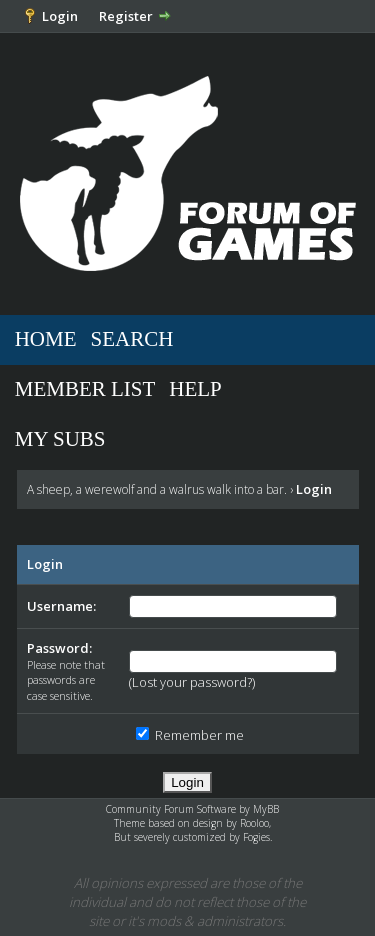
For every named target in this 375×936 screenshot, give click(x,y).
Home (46, 339)
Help (195, 389)
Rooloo (254, 823)
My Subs (60, 439)
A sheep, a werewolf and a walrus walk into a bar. (157, 489)
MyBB (266, 809)
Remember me (190, 735)
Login (60, 16)
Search (132, 339)
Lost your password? (192, 682)
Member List (85, 389)
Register (126, 16)
